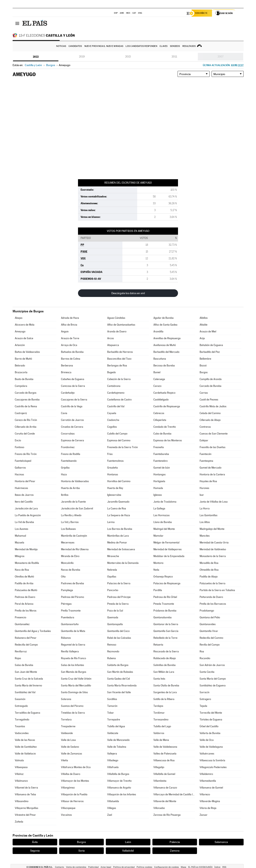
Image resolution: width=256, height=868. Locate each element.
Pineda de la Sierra (118, 604)
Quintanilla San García (166, 631)
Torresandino (161, 720)
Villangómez (68, 788)
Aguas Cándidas (116, 318)
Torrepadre (114, 720)
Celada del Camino (210, 413)
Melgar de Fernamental (166, 543)
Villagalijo (159, 767)
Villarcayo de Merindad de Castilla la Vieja (174, 794)
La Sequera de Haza (119, 515)
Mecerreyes (68, 543)
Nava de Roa (22, 570)
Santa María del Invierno (28, 685)
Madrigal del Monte (164, 529)
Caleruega (159, 379)
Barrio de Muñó (23, 359)
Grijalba (65, 468)
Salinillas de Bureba (164, 665)
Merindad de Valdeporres (167, 549)
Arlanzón (20, 345)
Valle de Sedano (70, 747)
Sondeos (175, 46)
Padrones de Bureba (72, 583)
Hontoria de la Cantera (212, 474)
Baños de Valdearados (27, 352)
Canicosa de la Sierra (73, 386)
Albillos (204, 318)
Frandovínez (68, 447)
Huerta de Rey (115, 488)
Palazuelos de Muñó (26, 590)
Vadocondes (22, 733)
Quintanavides (208, 624)
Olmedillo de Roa (209, 570)
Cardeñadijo (68, 393)
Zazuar (203, 815)
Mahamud (20, 536)
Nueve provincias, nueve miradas (104, 46)
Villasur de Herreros (72, 801)
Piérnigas (66, 604)
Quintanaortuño (70, 624)
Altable (203, 325)
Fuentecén (205, 454)
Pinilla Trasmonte (71, 611)
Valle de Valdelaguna (211, 747)
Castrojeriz (21, 413)
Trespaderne (68, 726)
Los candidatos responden (141, 46)
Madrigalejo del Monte (212, 529)
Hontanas (113, 474)
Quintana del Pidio (210, 617)
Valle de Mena (161, 740)
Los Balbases (68, 529)
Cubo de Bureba (162, 434)
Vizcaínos (66, 815)
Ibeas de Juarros (24, 495)
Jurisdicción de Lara (26, 508)
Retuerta (158, 645)
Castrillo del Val (116, 406)
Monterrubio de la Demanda (123, 563)
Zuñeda (19, 822)
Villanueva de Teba (25, 794)
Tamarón (112, 706)
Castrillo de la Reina (26, 406)
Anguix (65, 331)
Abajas (19, 318)
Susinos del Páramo (72, 706)
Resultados (189, 46)
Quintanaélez (22, 624)
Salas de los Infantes (72, 665)
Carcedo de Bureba (210, 386)
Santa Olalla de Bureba (166, 685)
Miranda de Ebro (70, 556)
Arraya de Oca (69, 345)
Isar (202, 495)
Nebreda (112, 570)
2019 (82, 57)
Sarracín (204, 692)
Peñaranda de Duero (211, 597)
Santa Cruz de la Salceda (29, 679)
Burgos (204, 372)
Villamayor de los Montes (75, 781)
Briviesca (66, 372)
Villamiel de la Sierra (26, 788)
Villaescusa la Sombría (212, 760)
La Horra (205, 508)
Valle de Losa (68, 740)
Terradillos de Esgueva (27, 713)
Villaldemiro (206, 774)
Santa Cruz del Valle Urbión (76, 679)
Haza (64, 474)
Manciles (205, 536)
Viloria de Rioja (208, 808)
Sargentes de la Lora (165, 692)
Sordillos (112, 699)
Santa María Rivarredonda (122, 685)
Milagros (20, 556)
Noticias (61, 46)
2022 (36, 57)
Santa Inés (159, 679)
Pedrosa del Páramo (72, 597)
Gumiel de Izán (162, 468)
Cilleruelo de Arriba (26, 427)
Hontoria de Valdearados (75, 481)
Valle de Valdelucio (25, 754)
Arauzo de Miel (208, 331)
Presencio (20, 617)
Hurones (204, 488)
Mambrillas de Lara (118, 536)
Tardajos (158, 706)
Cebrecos (159, 413)
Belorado (20, 366)
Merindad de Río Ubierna (75, 549)
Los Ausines (21, 529)
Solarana (66, 699)
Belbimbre (205, 359)
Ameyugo (20, 331)
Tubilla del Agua (116, 726)
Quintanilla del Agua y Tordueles (33, 631)
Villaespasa (21, 767)
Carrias (204, 393)
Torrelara (66, 720)
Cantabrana (114, 386)
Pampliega (67, 590)
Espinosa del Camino (119, 440)
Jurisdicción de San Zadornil (77, 508)
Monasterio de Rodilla (27, 563)
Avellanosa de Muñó (165, 345)
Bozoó (203, 366)
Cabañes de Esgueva (73, 379)
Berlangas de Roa (117, 366)
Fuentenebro (160, 461)
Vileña (64, 760)
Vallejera (112, 754)
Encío (18, 440)
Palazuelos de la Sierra (212, 583)
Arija (202, 338)
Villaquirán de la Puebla (74, 794)
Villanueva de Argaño (119, 788)
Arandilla (158, 331)
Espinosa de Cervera (72, 440)
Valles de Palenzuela (165, 754)
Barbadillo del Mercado (166, 352)
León (128, 842)
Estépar (204, 440)
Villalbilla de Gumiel (164, 774)
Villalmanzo (21, 781)
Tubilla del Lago (162, 726)
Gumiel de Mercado (210, 468)
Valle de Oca (207, 740)
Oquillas (112, 577)
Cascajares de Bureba (27, 400)
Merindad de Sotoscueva (121, 549)
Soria (81, 851)
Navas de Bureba (71, 570)
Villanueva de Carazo (165, 788)
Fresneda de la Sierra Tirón (122, 447)
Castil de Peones (209, 400)
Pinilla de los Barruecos (213, 604)
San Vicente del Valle (119, 692)
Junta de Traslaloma (165, 502)
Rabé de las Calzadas (119, 638)
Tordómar (159, 713)
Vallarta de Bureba (210, 733)
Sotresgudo (21, 706)
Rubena (111, 658)
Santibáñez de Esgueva (213, 685)
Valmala (19, 760)
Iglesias (158, 495)
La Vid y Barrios (70, 522)
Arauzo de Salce (24, 338)
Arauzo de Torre (70, 338)
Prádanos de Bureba (165, 611)
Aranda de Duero (117, 331)
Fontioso (19, 447)
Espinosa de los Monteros (168, 440)
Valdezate (113, 733)
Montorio (158, 563)
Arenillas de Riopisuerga (167, 338)
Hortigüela (159, 481)
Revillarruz (21, 651)
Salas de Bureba (24, 665)
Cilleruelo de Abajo (210, 420)
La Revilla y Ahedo (71, 515)
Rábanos (66, 638)
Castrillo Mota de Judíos (213, 406)
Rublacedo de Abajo (165, 658)
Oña (63, 577)
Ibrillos (65, 495)
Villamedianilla (208, 781)
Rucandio (205, 658)
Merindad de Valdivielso (213, 549)
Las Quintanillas (208, 515)
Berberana (67, 366)
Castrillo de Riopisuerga (167, 406)
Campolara (21, 386)
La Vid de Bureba (24, 522)
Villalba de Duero (71, 774)
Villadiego (113, 760)
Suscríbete (203, 13)
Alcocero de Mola (25, 325)
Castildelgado (161, 400)
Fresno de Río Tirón (26, 454)
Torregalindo (22, 720)
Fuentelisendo (69, 461)
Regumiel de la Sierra (73, 645)
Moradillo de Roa (209, 563)
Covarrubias (68, 434)
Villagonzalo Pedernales (213, 767)
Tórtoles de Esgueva (211, 720)
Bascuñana (160, 359)
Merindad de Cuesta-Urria (214, 543)
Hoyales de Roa (208, 481)
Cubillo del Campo (117, 434)
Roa (202, 651)
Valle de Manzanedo (118, 740)
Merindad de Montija (26, 549)
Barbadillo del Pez (210, 352)
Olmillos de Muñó (24, 577)
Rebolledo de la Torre (165, 638)
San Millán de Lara (164, 672)
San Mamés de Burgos (74, 672)
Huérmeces (21, 488)
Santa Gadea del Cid (118, 679)
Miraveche (113, 556)
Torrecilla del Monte (211, 713)
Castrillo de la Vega (72, 406)
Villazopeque (68, 808)
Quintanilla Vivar (209, 631)
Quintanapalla (115, 624)
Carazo (157, 386)
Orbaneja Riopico (163, 577)
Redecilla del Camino (211, 638)
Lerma (111, 522)
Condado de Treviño (165, 427)
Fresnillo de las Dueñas (212, 447)
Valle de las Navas (25, 740)
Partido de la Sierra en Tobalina (217, 590)
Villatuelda (113, 801)
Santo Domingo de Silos (74, 692)
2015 (128, 57)
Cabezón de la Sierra (119, 379)
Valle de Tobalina (117, 747)
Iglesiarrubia (114, 495)
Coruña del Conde (25, 434)
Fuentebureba (161, 454)
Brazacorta (21, 372)
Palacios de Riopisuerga (167, 583)
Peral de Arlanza (24, 604)
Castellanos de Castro (119, 400)
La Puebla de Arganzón (28, 515)
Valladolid (128, 851)
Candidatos (75, 46)
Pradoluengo (207, 611)
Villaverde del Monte (165, 801)
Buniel (157, 372)
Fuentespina (206, 461)
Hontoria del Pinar (25, 481)
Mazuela (19, 543)
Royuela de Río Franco (73, 658)
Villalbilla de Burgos (118, 774)
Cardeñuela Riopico (164, 393)
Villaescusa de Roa (164, 760)
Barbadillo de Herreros (120, 352)
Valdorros (159, 733)
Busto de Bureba (24, 379)
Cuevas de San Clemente (214, 434)
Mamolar (158, 536)
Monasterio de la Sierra (213, 556)
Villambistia (160, 781)
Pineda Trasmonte (164, 604)
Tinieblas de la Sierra (73, 713)
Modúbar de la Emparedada (169, 556)
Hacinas (19, 474)
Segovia (35, 851)
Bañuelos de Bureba (72, 352)
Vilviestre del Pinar (25, 815)
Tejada (203, 706)
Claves (164, 46)
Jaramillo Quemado (118, 502)
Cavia (64, 413)
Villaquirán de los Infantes (122, 794)
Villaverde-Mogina (210, 801)
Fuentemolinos (115, 461)
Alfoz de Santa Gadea (165, 325)
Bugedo (111, 372)
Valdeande (67, 733)
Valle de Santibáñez (26, 747)
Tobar (110, 713)
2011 (174, 57)
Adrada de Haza (70, 318)
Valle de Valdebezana (165, 747)
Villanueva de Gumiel (211, 788)
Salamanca (221, 842)
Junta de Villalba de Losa (214, 502)
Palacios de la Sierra (119, 583)
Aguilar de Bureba (163, 318)
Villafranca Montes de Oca (76, 767)
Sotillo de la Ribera (164, 699)
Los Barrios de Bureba (120, 529)
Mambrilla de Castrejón (74, 536)
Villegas (112, 808)
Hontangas (159, 474)
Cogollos (112, 427)
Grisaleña (112, 468)
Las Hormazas (161, 515)
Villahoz (19, 774)
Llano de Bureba (163, 522)
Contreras (205, 427)
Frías (110, 454)
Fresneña (159, 447)
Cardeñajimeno (116, 393)
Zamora (175, 851)
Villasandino (22, 801)
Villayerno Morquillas (26, 808)
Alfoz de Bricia (69, 325)
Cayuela (112, 413)
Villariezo (205, 794)
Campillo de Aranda (211, 379)
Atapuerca (113, 345)
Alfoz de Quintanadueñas (121, 325)
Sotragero (205, 699)
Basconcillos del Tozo (119, 359)
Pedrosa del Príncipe (119, 597)
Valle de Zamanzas (71, 754)
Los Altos (205, 522)
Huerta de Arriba (70, 488)
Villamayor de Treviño (119, 781)
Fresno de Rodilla (71, 454)
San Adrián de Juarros (212, 665)
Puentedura (68, 617)
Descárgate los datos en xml (128, 293)
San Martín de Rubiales (120, 672)
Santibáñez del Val (25, 692)
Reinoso (112, 645)
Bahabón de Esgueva (211, 345)
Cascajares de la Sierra (74, 400)
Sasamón (20, 699)
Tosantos (20, 726)
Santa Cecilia (207, 672)
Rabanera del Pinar (26, 638)
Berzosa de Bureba (164, 366)
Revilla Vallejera (70, 651)
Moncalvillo (67, 563)
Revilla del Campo (210, 645)
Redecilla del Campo (26, 645)
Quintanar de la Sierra (166, 624)
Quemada (113, 617)
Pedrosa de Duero (25, 597)
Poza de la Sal (115, 611)
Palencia (175, 842)
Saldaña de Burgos (118, 665)
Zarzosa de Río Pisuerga (167, 815)
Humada (158, 488)
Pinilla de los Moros (26, 611)
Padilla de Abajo (209, 577)
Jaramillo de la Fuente (73, 502)
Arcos (110, 338)
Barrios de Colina (71, 359)
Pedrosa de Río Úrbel (165, 597)
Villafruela (113, 767)
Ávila (35, 842)
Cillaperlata (160, 420)
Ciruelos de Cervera (72, 427)
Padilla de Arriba (24, 583)
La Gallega (159, 508)
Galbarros (20, 468)
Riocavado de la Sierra (166, 651)
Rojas (18, 658)
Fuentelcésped (23, 461)
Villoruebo (159, 808)
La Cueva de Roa (117, 508)
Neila (156, 570)
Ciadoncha (113, 420)
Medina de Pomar (117, 543)
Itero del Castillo (24, 502)
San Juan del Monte (26, 672)
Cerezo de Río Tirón (26, 420)
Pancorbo (113, 590)
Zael (110, 815)
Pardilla (158, 590)
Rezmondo (113, 651)
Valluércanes (207, 754)
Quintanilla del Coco (118, 631)
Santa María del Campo (213, 679)
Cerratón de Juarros (72, 420)
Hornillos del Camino (119, 481)
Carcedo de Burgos (26, 393)
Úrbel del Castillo (209, 726)
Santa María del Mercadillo (76, 685)
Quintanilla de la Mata (73, 631)
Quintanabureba (162, 617)
